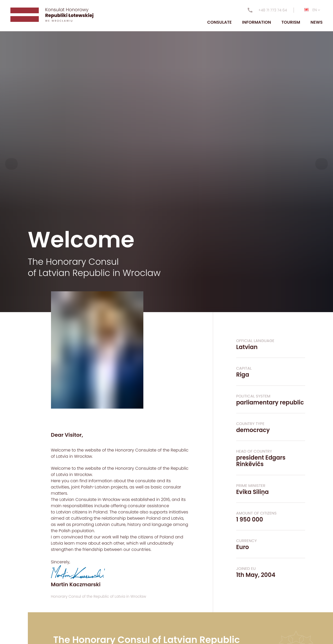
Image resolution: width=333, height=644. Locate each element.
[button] (11, 164)
